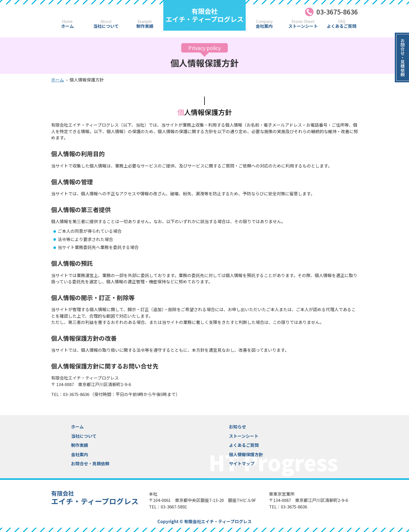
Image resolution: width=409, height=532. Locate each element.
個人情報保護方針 (246, 454)
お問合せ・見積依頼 (90, 463)
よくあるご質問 (342, 24)
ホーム (67, 24)
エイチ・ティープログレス (204, 15)
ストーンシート (303, 24)
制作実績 (145, 24)
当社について (106, 24)
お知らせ (237, 427)
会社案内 (264, 24)
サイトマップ (242, 463)
